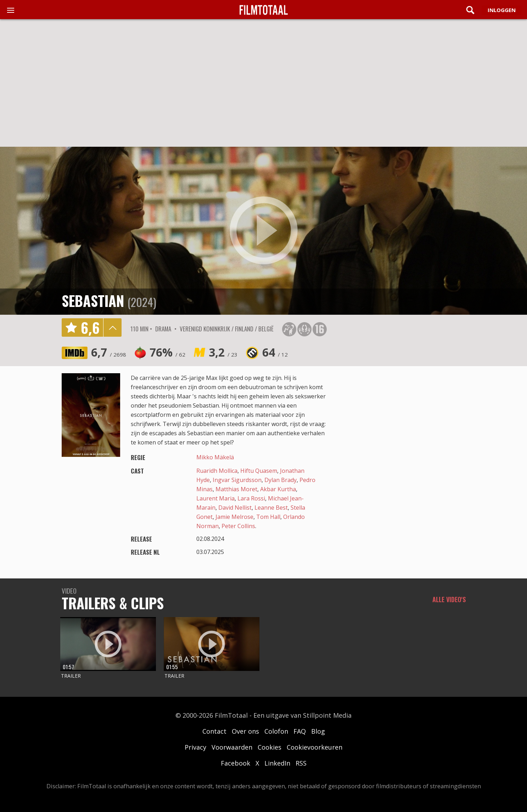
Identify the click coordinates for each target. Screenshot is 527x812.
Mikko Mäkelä (215, 457)
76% (167, 352)
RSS (301, 763)
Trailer (71, 676)
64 (275, 352)
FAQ (300, 731)
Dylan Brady (281, 480)
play (264, 231)
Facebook (236, 763)
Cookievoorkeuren (315, 747)
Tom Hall (268, 517)
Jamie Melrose (234, 517)
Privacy (195, 747)
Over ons (245, 731)
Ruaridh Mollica (217, 471)
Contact (214, 731)
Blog (318, 731)
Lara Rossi (251, 498)
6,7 (109, 352)
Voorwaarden (232, 747)
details (112, 327)
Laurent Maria (215, 498)
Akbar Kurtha (278, 489)
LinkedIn (277, 763)
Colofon (276, 731)
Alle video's (449, 599)
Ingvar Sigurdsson (237, 480)
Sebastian (93, 301)
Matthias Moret (236, 489)
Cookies (270, 747)
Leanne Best (271, 508)
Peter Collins (238, 526)
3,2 (223, 352)
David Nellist (235, 508)
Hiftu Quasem (259, 471)
